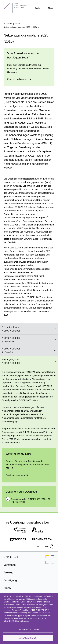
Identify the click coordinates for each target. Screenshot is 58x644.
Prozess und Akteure (19, 79)
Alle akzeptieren (28, 638)
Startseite (8, 24)
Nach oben (45, 546)
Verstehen (10, 565)
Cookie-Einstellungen (28, 630)
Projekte (8, 573)
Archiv (17, 24)
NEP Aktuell (11, 557)
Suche (38, 8)
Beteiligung (10, 580)
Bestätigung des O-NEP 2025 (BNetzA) (30, 499)
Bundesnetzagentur (17, 475)
